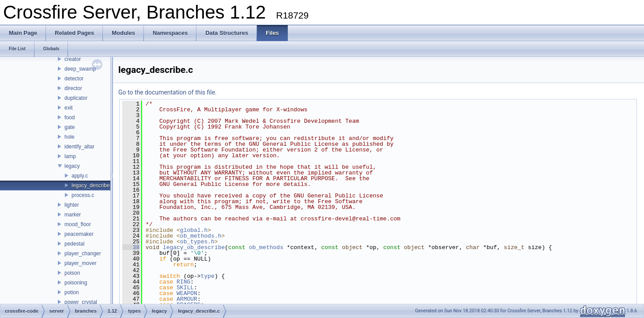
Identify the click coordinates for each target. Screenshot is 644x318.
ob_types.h (197, 242)
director (73, 88)
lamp (70, 156)
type (208, 276)
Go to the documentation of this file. (168, 92)
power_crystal (81, 302)
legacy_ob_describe (194, 247)
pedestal (74, 244)
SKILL (185, 288)
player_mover (81, 263)
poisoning (76, 283)
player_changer (83, 254)
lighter (72, 205)
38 (131, 247)
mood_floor (78, 224)
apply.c (80, 176)
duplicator (76, 98)
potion (72, 292)
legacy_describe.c (93, 185)
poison (72, 273)
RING (183, 282)
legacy (72, 166)
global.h (194, 230)
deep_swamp (80, 69)
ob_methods (266, 247)
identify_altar (79, 147)
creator (73, 59)
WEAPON (187, 293)
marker (73, 215)
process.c (83, 195)
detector (74, 79)
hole (70, 137)
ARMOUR (187, 299)
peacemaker (79, 234)
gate (70, 127)
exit (69, 108)
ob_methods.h (201, 236)
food (70, 117)
